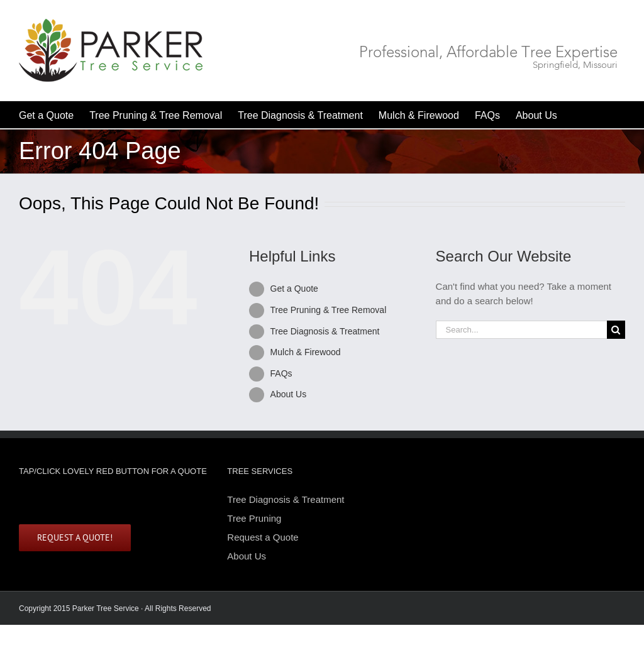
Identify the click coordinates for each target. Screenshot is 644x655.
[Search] (616, 330)
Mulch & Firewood (306, 352)
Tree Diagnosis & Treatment (325, 331)
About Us (289, 394)
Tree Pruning (254, 518)
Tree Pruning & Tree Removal (329, 310)
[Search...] (521, 330)
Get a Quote (294, 289)
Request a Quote (263, 537)
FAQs (281, 373)
